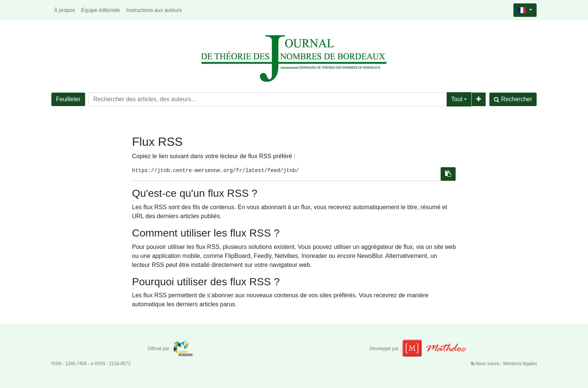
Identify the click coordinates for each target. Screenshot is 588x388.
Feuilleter (68, 99)
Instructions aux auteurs (154, 10)
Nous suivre (486, 364)
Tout (457, 99)
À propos (64, 10)
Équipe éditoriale (100, 10)
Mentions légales (520, 364)
